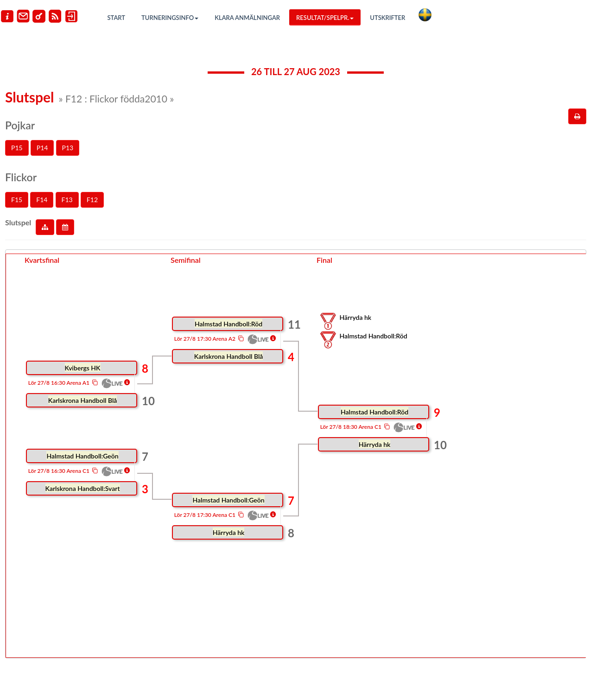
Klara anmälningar (247, 18)
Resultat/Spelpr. (325, 18)
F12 (92, 200)
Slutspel (18, 222)
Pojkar (20, 125)
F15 (17, 200)
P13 (68, 148)
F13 (67, 200)
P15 (17, 148)
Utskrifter (387, 18)
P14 (42, 148)
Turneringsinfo (170, 18)
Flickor (21, 177)
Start (117, 18)
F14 (42, 200)
